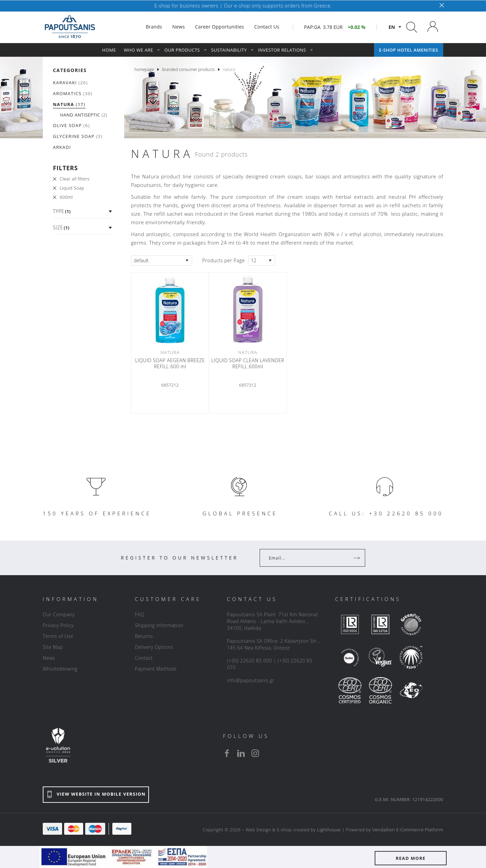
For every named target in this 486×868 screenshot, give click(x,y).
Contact (144, 658)
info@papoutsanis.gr (251, 680)
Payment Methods (156, 669)
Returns (144, 636)
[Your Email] (308, 558)
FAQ (139, 614)
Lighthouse (329, 830)
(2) (84, 115)
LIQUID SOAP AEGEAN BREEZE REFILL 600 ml (170, 364)
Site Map (53, 647)
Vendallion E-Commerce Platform (408, 830)
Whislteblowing (60, 669)
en (392, 27)
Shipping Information (159, 625)
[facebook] (227, 753)
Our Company (59, 614)
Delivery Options (154, 647)
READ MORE (411, 858)
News (49, 658)
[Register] (357, 558)
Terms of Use (58, 636)
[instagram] (255, 753)
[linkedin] (241, 753)
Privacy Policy (58, 625)
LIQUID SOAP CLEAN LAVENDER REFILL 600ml (248, 364)
